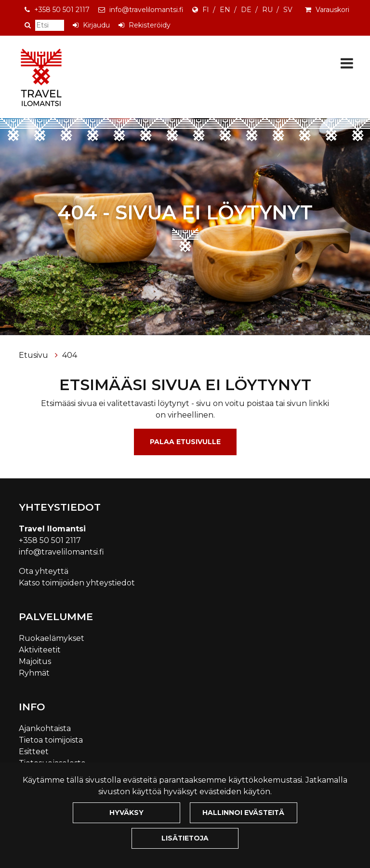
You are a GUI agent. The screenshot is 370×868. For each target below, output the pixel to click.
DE (246, 10)
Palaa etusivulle (185, 442)
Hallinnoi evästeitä (243, 813)
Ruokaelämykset (52, 638)
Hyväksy (126, 813)
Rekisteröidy (150, 25)
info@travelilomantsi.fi (146, 10)
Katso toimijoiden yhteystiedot (77, 583)
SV (288, 10)
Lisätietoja (185, 838)
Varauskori (332, 10)
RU (267, 10)
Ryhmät (34, 673)
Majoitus (35, 661)
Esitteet (34, 752)
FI (206, 10)
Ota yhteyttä (44, 571)
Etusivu (34, 355)
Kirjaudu (96, 25)
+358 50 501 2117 (62, 10)
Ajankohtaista (45, 728)
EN (225, 10)
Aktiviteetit (40, 650)
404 (70, 355)
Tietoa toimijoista (51, 740)
